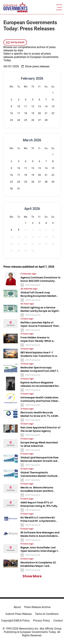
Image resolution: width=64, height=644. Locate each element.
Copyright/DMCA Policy (15, 621)
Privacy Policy (42, 621)
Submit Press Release (19, 614)
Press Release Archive (37, 607)
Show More (32, 576)
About (17, 607)
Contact (58, 621)
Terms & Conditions (47, 614)
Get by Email (15, 42)
